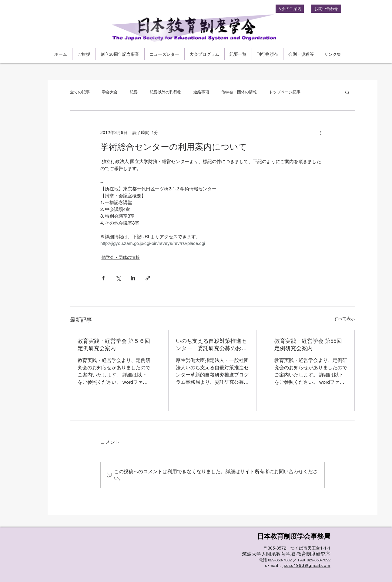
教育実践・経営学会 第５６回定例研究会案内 (114, 345)
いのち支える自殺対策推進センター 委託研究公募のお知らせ (211, 345)
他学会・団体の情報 (239, 92)
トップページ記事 (285, 92)
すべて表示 (344, 319)
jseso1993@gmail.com (306, 565)
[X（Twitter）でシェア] (118, 278)
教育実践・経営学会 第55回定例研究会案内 (308, 345)
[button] (347, 92)
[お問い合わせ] (326, 9)
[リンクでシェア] (148, 278)
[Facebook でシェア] (103, 278)
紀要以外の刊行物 (166, 92)
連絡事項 (201, 92)
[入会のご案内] (290, 9)
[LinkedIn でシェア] (133, 278)
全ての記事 (80, 92)
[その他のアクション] (321, 132)
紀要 (134, 92)
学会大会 (110, 92)
